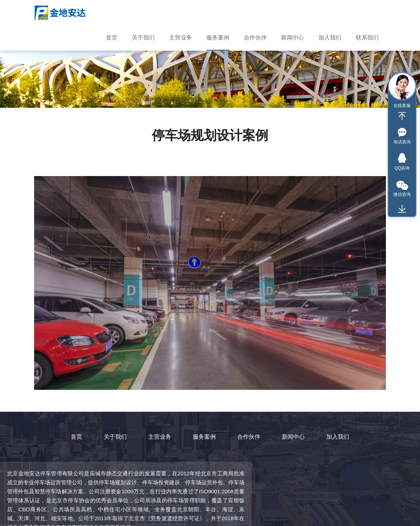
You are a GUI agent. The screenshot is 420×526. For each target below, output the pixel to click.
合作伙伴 (249, 437)
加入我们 (338, 437)
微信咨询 (402, 194)
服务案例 (204, 437)
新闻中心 (293, 437)
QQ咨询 (402, 168)
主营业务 (160, 437)
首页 (76, 437)
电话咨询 (402, 142)
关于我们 (115, 437)
